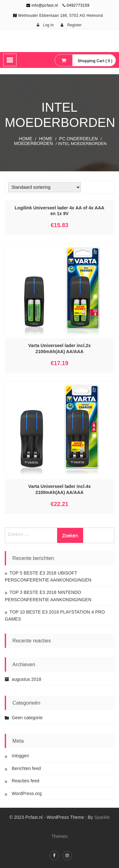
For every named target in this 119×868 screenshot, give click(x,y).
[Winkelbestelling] (45, 187)
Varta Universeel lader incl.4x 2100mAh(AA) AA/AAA (60, 489)
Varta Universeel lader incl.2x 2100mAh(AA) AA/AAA (60, 349)
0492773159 (78, 5)
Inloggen (20, 756)
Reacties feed (26, 781)
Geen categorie (27, 718)
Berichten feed (26, 768)
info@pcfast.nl (42, 5)
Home (25, 139)
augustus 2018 (26, 679)
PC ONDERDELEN (78, 139)
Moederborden (33, 143)
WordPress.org (27, 793)
